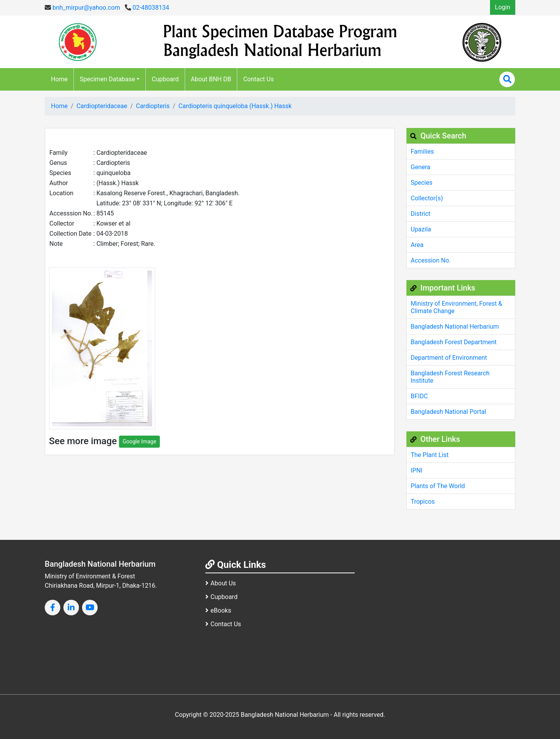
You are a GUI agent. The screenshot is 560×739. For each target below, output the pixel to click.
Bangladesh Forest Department (454, 342)
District (421, 214)
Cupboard (165, 79)
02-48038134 (147, 8)
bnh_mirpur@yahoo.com (82, 8)
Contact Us (258, 79)
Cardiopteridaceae (102, 106)
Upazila (421, 229)
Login (503, 7)
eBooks (218, 610)
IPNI (416, 470)
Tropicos (423, 502)
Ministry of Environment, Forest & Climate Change (456, 307)
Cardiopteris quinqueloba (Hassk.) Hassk (235, 106)
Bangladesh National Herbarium (455, 327)
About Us (220, 583)
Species (422, 183)
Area (417, 245)
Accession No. (431, 260)
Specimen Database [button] (107, 79)
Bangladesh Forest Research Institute (450, 377)
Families (422, 151)
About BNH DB (211, 79)
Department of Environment (449, 358)
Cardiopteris (153, 106)
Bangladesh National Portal (448, 412)
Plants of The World (438, 486)
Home (59, 79)
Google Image (139, 441)
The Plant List (430, 455)
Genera (421, 167)
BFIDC (419, 396)
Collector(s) (427, 198)
